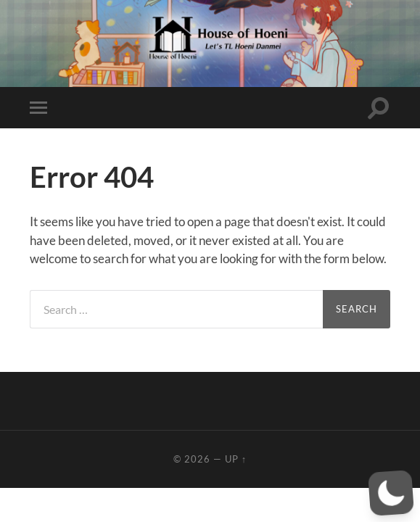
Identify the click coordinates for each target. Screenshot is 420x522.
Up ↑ (236, 459)
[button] (391, 493)
